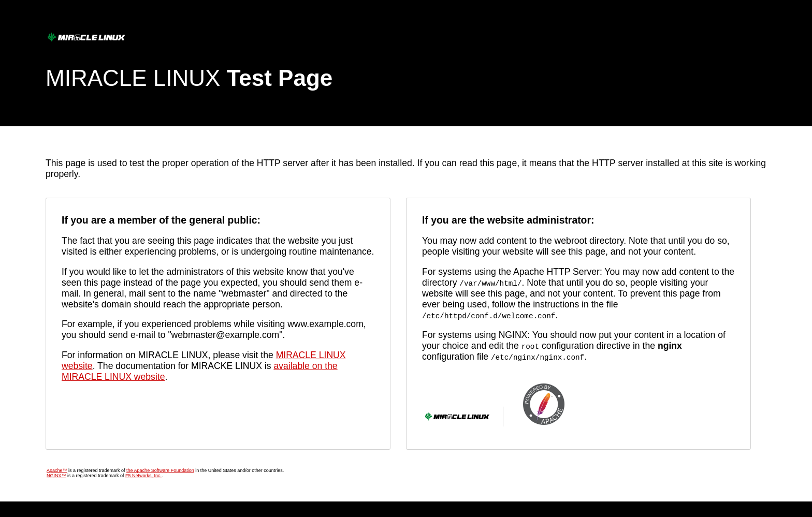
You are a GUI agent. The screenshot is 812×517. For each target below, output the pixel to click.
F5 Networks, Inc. (143, 476)
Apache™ (57, 470)
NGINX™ (56, 476)
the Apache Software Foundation (160, 470)
